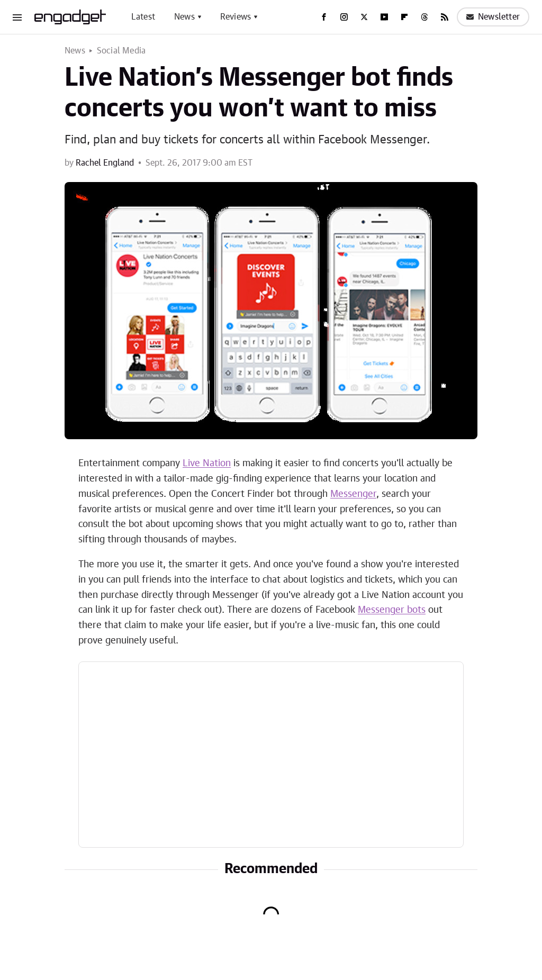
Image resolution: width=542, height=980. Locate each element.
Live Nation (207, 464)
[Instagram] (344, 17)
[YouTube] (384, 17)
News (184, 17)
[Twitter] (364, 17)
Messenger (353, 494)
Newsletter (493, 17)
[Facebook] (324, 17)
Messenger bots (392, 610)
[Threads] (424, 17)
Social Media (121, 51)
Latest (143, 17)
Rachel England (105, 163)
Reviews (236, 17)
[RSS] (445, 17)
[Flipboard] (404, 17)
